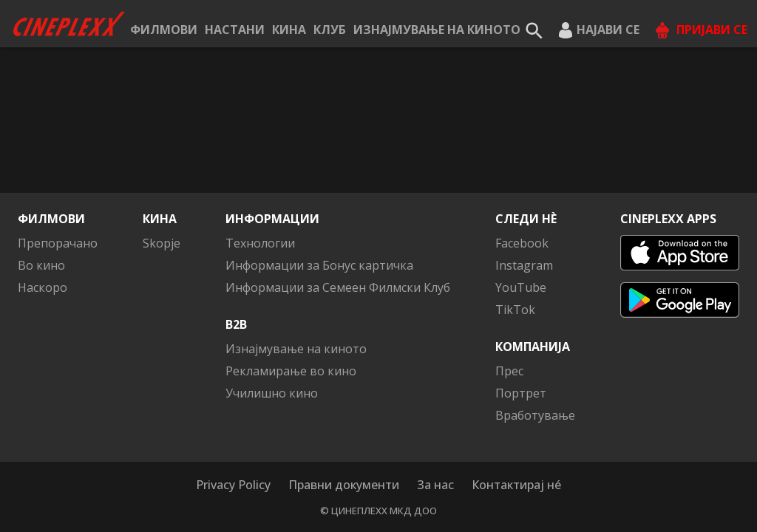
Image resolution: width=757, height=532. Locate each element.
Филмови (164, 30)
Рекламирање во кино (291, 371)
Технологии (260, 243)
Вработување (535, 415)
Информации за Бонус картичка (319, 265)
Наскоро (43, 287)
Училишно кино (272, 393)
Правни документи (344, 485)
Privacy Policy (233, 485)
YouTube (521, 287)
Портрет (521, 393)
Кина (289, 30)
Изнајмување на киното (437, 30)
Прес (509, 371)
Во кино (41, 265)
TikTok (515, 310)
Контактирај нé (516, 485)
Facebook (522, 243)
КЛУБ (330, 30)
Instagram (524, 265)
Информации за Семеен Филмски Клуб (338, 287)
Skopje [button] (162, 243)
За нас (435, 485)
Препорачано (58, 243)
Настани (235, 30)
